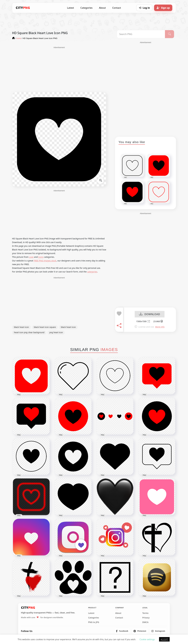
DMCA (145, 622)
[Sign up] (163, 8)
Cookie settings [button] (147, 639)
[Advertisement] (59, 69)
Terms (145, 613)
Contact (117, 8)
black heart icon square (45, 327)
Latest (71, 8)
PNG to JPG (94, 622)
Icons (41, 257)
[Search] (169, 34)
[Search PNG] (141, 34)
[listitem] (122, 631)
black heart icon (21, 327)
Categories (86, 8)
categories (92, 272)
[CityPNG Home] (23, 8)
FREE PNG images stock (45, 261)
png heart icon (56, 332)
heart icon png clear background (29, 332)
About (102, 8)
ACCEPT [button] (164, 639)
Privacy (146, 618)
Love (31, 257)
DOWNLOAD (150, 314)
